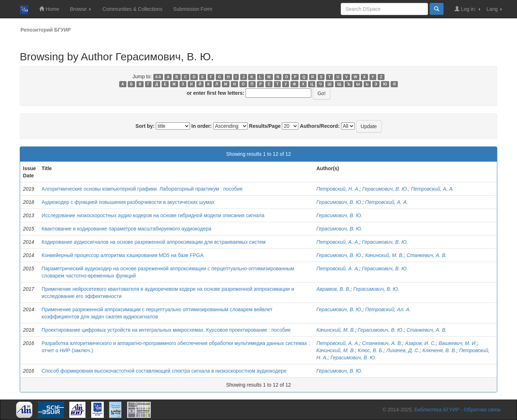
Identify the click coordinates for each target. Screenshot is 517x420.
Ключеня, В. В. (439, 350)
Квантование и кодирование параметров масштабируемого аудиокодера (127, 229)
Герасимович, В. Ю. (385, 189)
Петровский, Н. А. (338, 189)
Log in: (467, 9)
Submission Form (193, 9)
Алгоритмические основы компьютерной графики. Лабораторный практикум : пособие (142, 189)
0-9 (158, 77)
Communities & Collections (132, 9)
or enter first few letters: (215, 93)
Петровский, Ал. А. (388, 309)
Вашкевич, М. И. (458, 343)
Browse (81, 9)
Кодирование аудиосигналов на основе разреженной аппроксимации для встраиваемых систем (154, 242)
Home (49, 9)
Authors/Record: (320, 126)
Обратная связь (482, 410)
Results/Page (265, 126)
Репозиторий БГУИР (46, 30)
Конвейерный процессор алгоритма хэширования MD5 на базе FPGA (123, 255)
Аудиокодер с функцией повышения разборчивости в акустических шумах (128, 202)
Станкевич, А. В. (427, 255)
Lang (494, 9)
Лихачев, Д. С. (403, 350)
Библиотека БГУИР (437, 410)
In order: (202, 126)
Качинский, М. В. (384, 255)
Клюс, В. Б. (371, 350)
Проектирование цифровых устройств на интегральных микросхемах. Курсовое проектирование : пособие (166, 330)
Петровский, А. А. (432, 189)
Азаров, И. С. (420, 343)
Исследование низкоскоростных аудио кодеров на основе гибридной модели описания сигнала (153, 215)
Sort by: (145, 126)
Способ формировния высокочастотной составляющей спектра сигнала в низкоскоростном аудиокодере (164, 371)
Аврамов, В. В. (333, 289)
